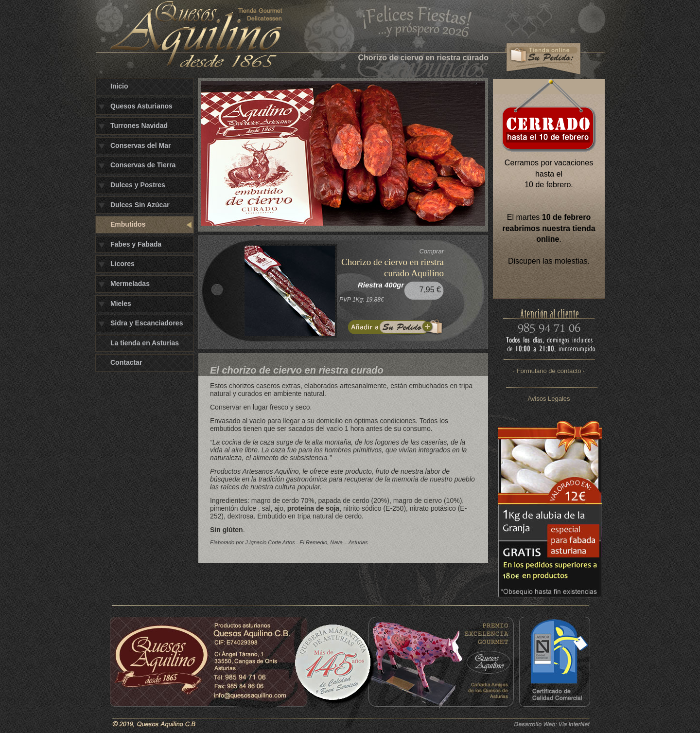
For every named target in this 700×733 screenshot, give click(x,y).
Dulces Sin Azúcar (140, 205)
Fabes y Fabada (136, 244)
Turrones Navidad (139, 125)
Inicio (119, 86)
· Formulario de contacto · (549, 371)
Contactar (126, 362)
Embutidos (128, 224)
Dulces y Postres (138, 185)
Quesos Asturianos (141, 106)
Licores (122, 264)
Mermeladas (130, 284)
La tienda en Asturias (145, 343)
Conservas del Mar (141, 145)
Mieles (121, 304)
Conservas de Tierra (143, 165)
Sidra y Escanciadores (147, 323)
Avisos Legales (549, 399)
